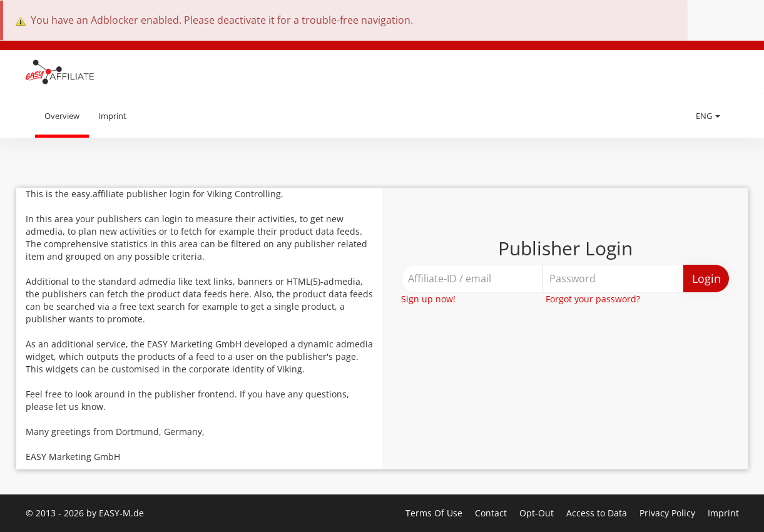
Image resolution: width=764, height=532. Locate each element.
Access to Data (598, 513)
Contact (492, 513)
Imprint (112, 116)
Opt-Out (538, 513)
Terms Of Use (435, 513)
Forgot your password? (593, 299)
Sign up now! (428, 299)
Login (706, 279)
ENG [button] (708, 116)
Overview (62, 116)
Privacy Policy (669, 513)
